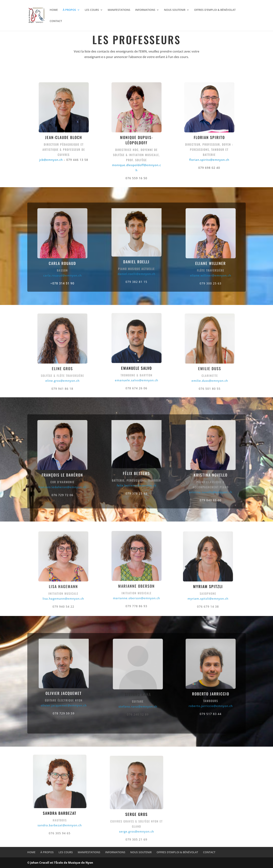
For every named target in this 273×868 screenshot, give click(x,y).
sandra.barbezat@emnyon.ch (60, 822)
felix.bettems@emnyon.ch (136, 475)
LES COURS (92, 10)
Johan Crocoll (40, 863)
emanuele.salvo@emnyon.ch (136, 377)
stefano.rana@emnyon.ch (146, 706)
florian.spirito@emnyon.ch (209, 160)
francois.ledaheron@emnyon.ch (54, 487)
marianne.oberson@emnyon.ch (136, 595)
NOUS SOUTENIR (175, 10)
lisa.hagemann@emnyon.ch (61, 599)
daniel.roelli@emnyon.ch (136, 263)
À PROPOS (69, 10)
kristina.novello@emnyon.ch (219, 492)
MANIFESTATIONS (119, 10)
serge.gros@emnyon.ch (136, 835)
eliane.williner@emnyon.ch (219, 275)
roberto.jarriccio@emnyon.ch (219, 706)
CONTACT (56, 21)
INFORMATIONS (145, 10)
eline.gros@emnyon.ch (54, 381)
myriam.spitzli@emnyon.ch (200, 599)
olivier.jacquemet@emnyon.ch (64, 702)
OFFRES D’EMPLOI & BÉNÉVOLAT (215, 10)
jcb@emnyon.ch (51, 160)
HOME (54, 10)
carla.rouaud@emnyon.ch (54, 275)
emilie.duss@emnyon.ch (212, 381)
